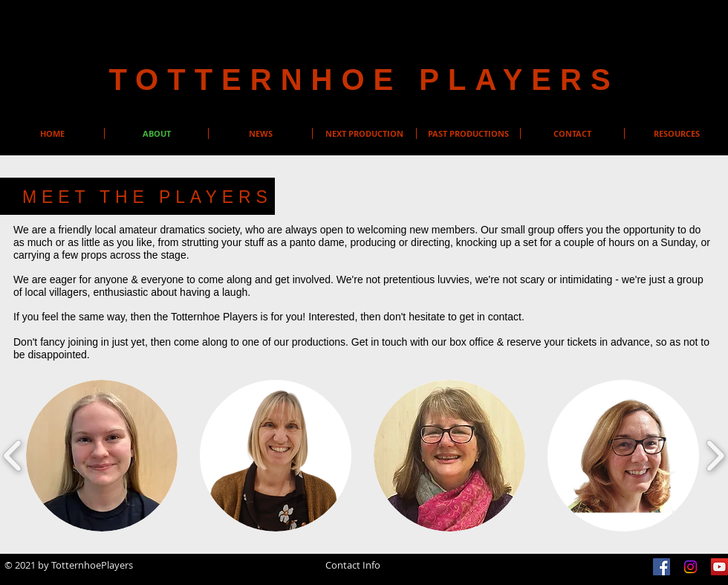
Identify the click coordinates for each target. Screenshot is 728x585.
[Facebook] (662, 567)
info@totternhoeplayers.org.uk (352, 575)
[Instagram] (690, 567)
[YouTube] (719, 567)
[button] (102, 456)
